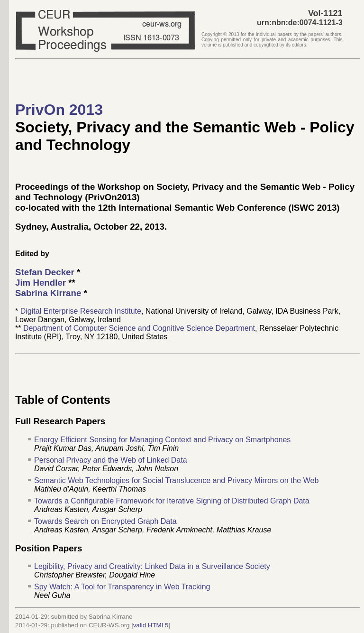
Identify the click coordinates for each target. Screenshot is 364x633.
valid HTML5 (151, 625)
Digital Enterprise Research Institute (81, 311)
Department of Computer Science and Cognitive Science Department (139, 328)
